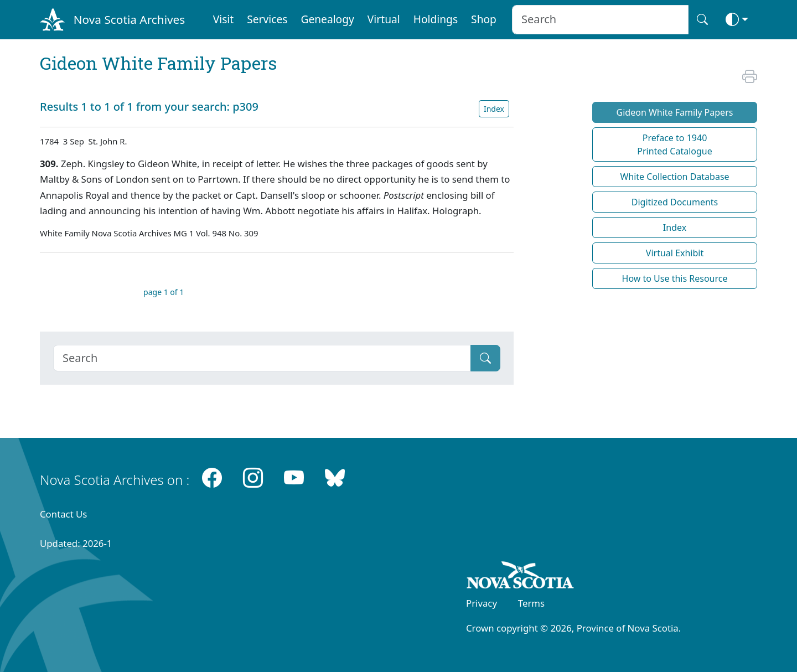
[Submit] (485, 358)
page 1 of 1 (164, 292)
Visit (224, 19)
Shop (484, 19)
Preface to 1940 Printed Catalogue (675, 144)
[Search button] (702, 20)
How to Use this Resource (675, 278)
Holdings (436, 19)
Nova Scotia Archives (129, 19)
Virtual (384, 19)
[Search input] (600, 20)
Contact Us (63, 514)
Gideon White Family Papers (675, 112)
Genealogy (327, 19)
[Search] (262, 358)
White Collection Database (674, 177)
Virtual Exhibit (675, 253)
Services (267, 19)
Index (494, 109)
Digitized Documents (675, 202)
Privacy (482, 603)
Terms (531, 603)
